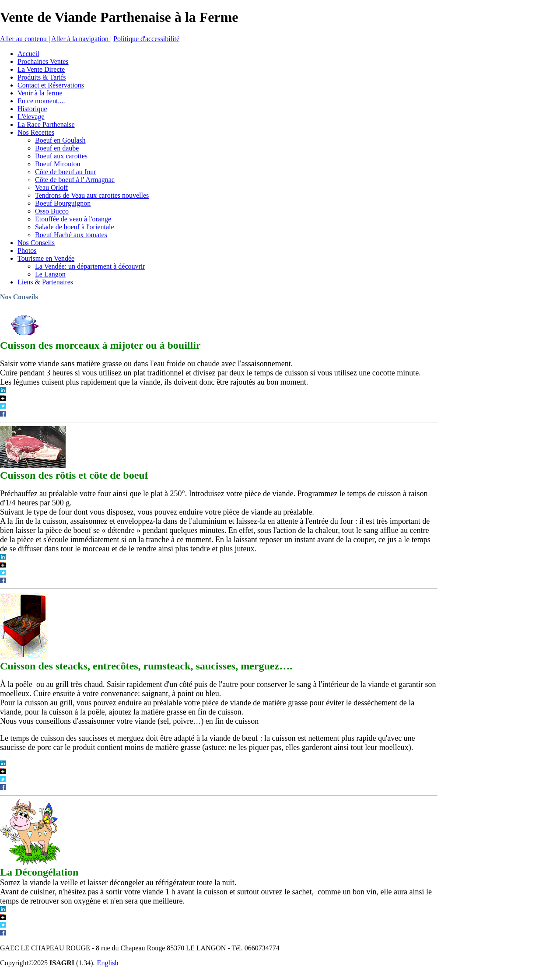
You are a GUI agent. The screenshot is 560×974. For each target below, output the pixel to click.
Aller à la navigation (81, 39)
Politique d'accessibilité (146, 39)
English (108, 963)
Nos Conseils (19, 297)
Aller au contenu (24, 39)
